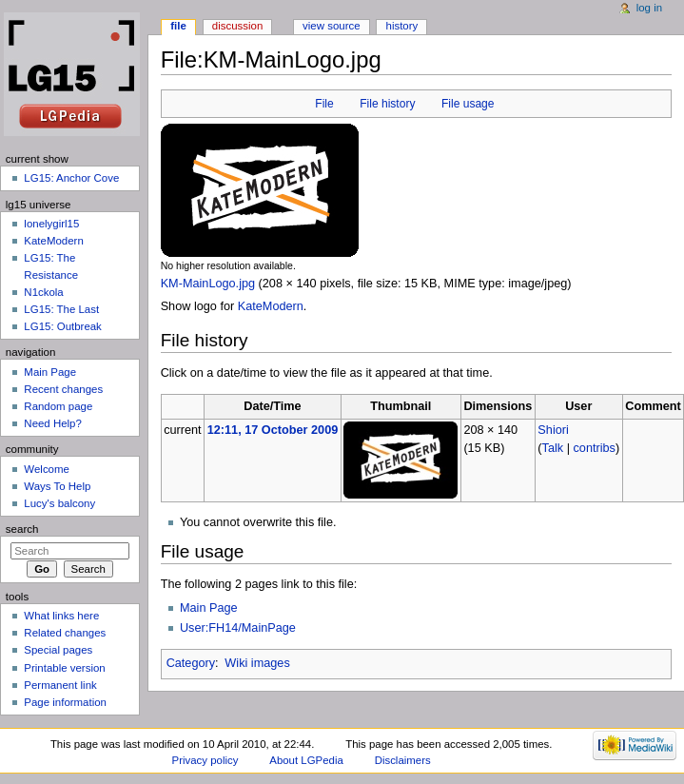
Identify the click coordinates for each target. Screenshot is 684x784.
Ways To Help (57, 486)
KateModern (271, 306)
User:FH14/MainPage (238, 628)
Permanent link (60, 685)
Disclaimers (403, 760)
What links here (61, 616)
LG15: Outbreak (63, 326)
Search (22, 529)
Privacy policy (205, 760)
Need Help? (53, 423)
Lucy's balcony (59, 503)
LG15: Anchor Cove (71, 178)
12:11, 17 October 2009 (273, 430)
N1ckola (43, 292)
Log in (649, 8)
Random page (58, 406)
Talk (553, 448)
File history (387, 104)
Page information (65, 702)
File (324, 104)
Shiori (553, 430)
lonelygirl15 (51, 224)
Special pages (58, 650)
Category (191, 663)
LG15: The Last (61, 309)
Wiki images (257, 663)
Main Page (209, 608)
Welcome (47, 469)
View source (331, 26)
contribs (595, 448)
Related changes (65, 633)
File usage (468, 104)
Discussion (237, 26)
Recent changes (63, 389)
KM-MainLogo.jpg (208, 284)
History (402, 26)
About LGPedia (306, 760)
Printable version (64, 668)
